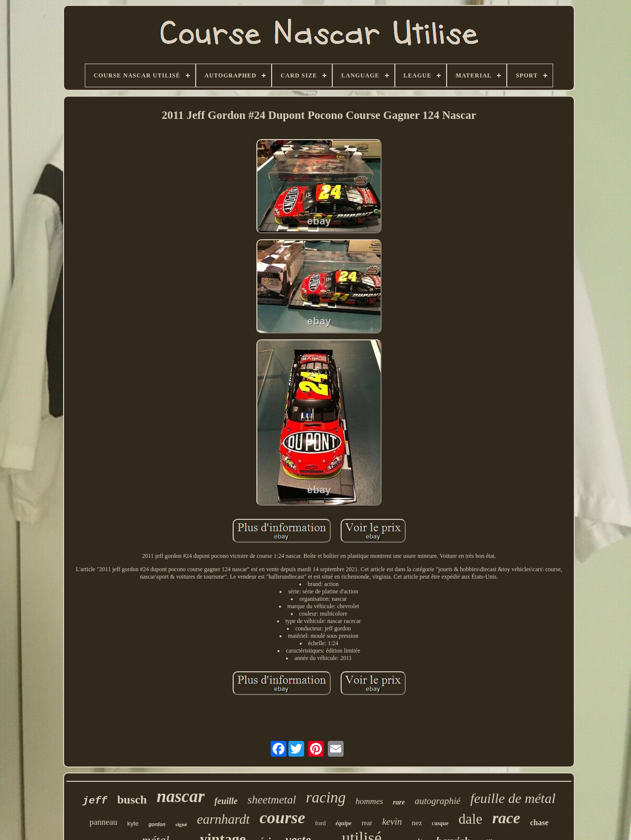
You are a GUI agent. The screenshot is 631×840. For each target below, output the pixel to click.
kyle (133, 823)
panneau (103, 822)
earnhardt (223, 819)
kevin (392, 822)
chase (539, 822)
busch (132, 800)
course (282, 818)
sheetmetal (272, 800)
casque (440, 823)
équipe (344, 823)
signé (181, 824)
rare (399, 802)
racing (326, 797)
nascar (181, 796)
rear (367, 823)
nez (417, 823)
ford (320, 823)
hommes (369, 801)
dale (470, 819)
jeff (95, 801)
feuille (226, 801)
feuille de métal (513, 798)
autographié (438, 801)
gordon (157, 824)
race (506, 818)
